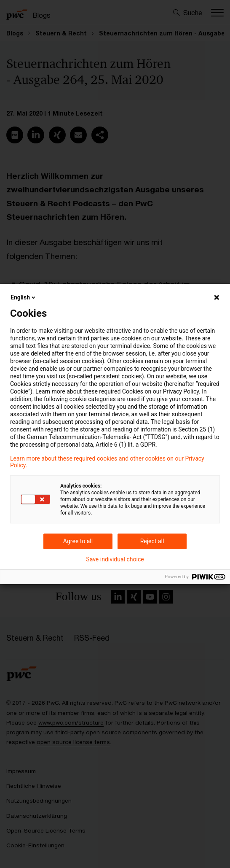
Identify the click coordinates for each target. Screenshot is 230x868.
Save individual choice (115, 559)
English (24, 297)
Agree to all (78, 541)
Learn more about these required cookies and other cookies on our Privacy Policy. (107, 462)
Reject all (152, 541)
